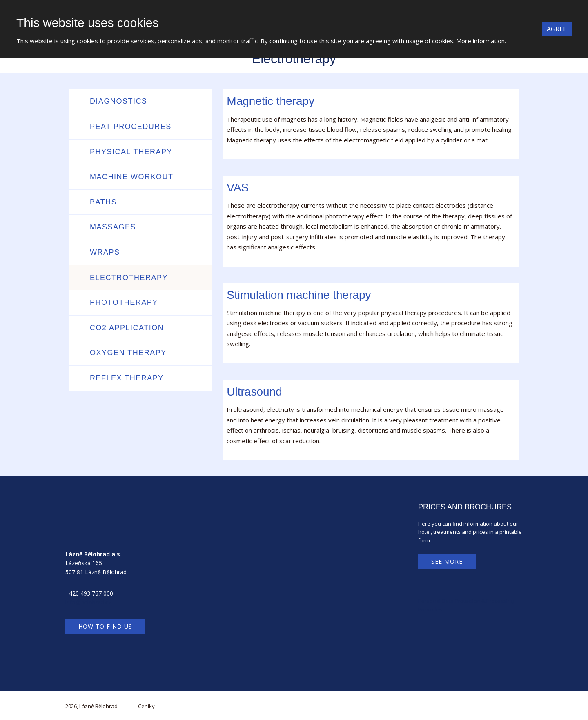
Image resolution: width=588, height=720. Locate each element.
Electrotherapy (129, 278)
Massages (113, 227)
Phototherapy (124, 302)
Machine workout (132, 177)
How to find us (105, 626)
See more (447, 561)
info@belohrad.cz (88, 602)
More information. (481, 41)
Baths (103, 202)
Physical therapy (131, 152)
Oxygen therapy (128, 353)
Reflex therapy (127, 378)
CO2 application (127, 328)
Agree (557, 29)
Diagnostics (119, 101)
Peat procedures (131, 127)
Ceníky (146, 706)
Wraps (105, 252)
